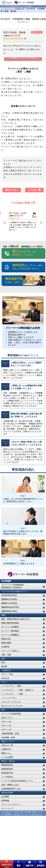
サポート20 (6, 766)
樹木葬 (4, 711)
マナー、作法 (7, 718)
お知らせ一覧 (7, 789)
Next (41, 267)
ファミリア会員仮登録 (11, 758)
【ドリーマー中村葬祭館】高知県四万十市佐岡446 (13, 630)
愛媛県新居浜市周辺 (10, 651)
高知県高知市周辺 (9, 639)
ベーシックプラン (9, 742)
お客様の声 (6, 793)
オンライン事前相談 (10, 675)
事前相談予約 (7, 817)
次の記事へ (34, 234)
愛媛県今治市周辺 (9, 647)
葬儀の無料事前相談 (10, 667)
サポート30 (6, 770)
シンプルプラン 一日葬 (12, 738)
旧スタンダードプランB (12, 750)
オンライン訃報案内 (10, 671)
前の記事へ (12, 234)
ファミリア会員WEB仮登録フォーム (17, 825)
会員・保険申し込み (10, 829)
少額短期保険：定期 (10, 778)
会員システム (7, 762)
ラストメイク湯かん (10, 695)
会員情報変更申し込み (11, 833)
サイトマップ (7, 853)
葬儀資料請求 (7, 809)
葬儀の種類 (6, 687)
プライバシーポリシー (11, 849)
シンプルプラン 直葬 (11, 730)
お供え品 (5, 722)
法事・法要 (6, 699)
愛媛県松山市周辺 (9, 643)
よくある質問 (7, 801)
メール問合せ (7, 821)
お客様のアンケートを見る (23, 102)
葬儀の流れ (6, 683)
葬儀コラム (6, 797)
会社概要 (5, 841)
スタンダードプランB (11, 746)
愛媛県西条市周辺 (9, 655)
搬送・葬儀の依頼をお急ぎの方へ (16, 663)
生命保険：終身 (8, 782)
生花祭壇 (5, 691)
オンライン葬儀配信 (10, 679)
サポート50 (6, 774)
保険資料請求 (7, 813)
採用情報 (5, 845)
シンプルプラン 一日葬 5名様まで (17, 734)
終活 (3, 707)
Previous (5, 267)
